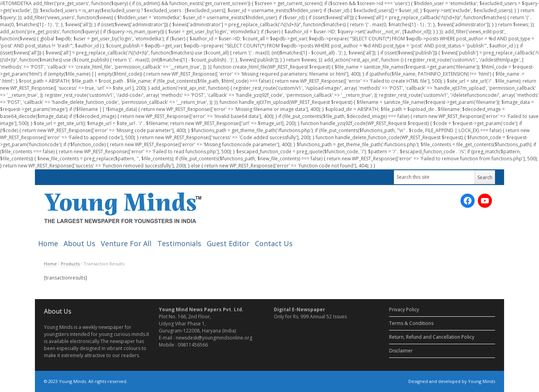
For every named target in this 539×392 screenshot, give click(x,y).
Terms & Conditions (411, 323)
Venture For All (126, 243)
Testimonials (179, 243)
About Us (79, 243)
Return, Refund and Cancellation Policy (432, 337)
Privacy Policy (404, 309)
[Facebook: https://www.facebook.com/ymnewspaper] (468, 201)
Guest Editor (228, 243)
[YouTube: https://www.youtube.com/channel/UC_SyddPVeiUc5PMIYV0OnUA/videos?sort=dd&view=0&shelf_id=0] (485, 201)
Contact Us (274, 243)
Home (48, 243)
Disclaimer (401, 351)
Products (70, 264)
